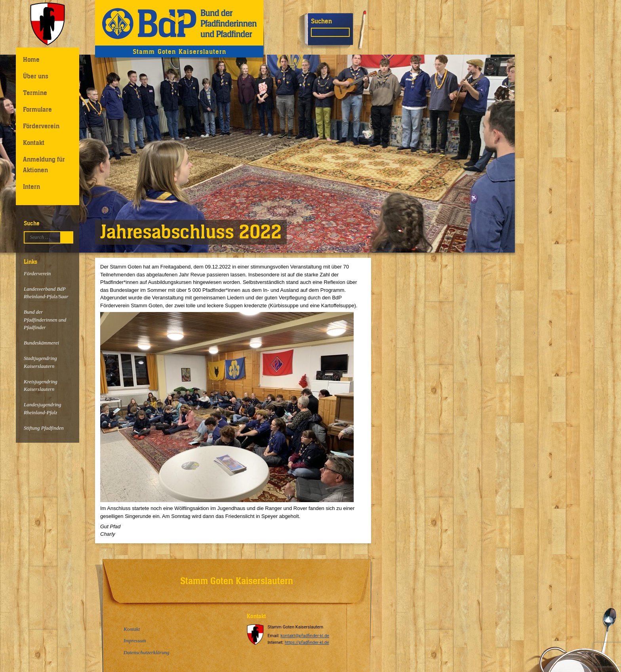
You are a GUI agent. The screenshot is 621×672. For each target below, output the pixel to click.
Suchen (321, 21)
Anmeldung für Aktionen (44, 165)
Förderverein (41, 126)
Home (31, 59)
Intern (31, 187)
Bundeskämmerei (41, 343)
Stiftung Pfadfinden (44, 428)
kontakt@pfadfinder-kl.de (305, 636)
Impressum (135, 641)
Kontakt (34, 143)
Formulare (37, 109)
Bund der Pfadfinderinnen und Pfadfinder (45, 320)
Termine (35, 93)
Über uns (36, 76)
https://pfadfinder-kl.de (307, 642)
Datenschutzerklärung (147, 652)
